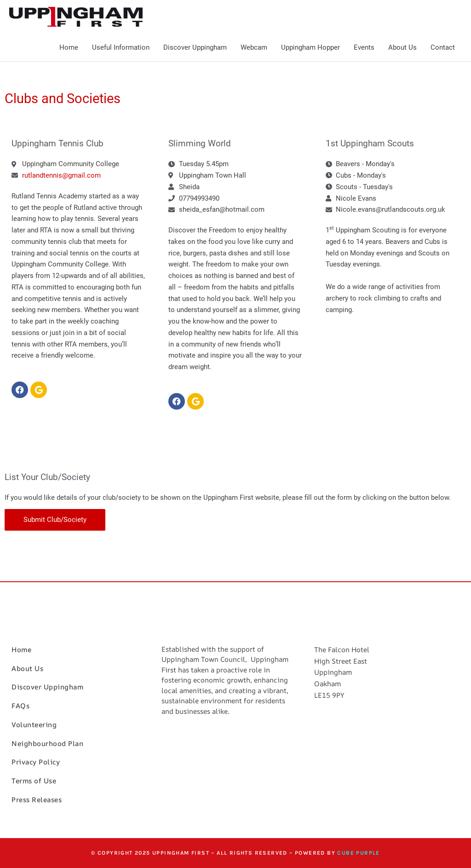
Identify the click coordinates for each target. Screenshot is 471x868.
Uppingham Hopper (310, 47)
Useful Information (121, 47)
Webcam (254, 47)
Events (364, 47)
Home (69, 47)
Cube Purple (358, 853)
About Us (402, 47)
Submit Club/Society (55, 520)
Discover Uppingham (195, 47)
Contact (443, 47)
